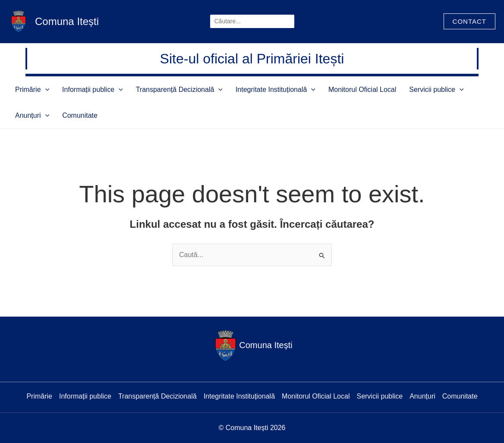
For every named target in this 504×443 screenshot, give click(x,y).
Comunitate (28, 115)
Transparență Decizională (158, 90)
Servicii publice (389, 90)
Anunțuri (438, 90)
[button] (469, 21)
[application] (41, 90)
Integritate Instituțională (245, 90)
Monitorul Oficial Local (323, 90)
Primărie (28, 90)
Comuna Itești (67, 21)
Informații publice (80, 90)
